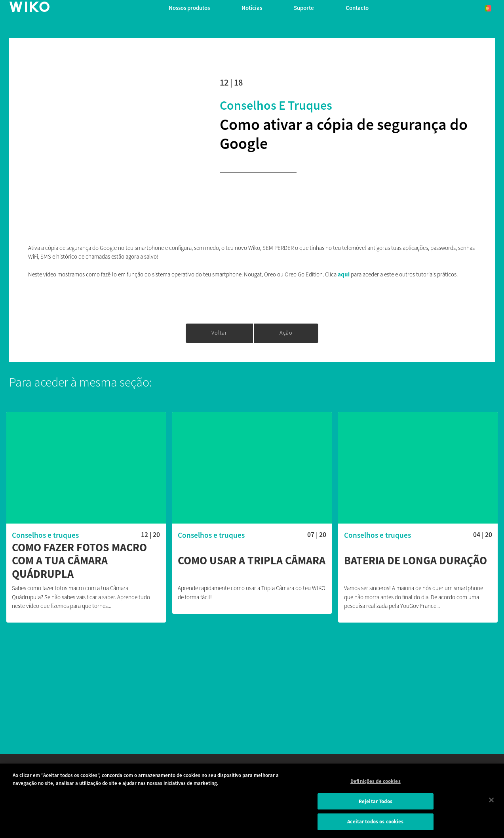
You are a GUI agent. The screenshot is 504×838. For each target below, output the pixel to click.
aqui (344, 274)
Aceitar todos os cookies (375, 822)
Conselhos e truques (276, 105)
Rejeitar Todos (376, 801)
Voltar (219, 333)
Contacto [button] (357, 8)
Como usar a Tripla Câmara (252, 561)
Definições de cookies (376, 781)
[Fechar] (491, 800)
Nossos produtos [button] (189, 8)
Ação (286, 333)
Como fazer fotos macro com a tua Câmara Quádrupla (79, 561)
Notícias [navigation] (252, 8)
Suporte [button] (304, 8)
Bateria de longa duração (416, 561)
